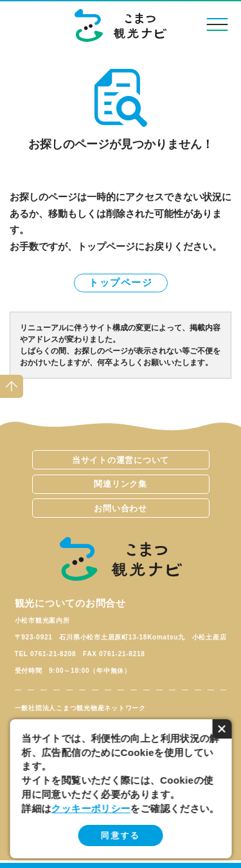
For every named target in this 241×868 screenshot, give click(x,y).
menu (217, 24)
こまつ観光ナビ (121, 25)
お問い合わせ (121, 508)
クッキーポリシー (91, 808)
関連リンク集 (121, 484)
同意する (121, 835)
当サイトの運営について (121, 460)
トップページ (121, 282)
